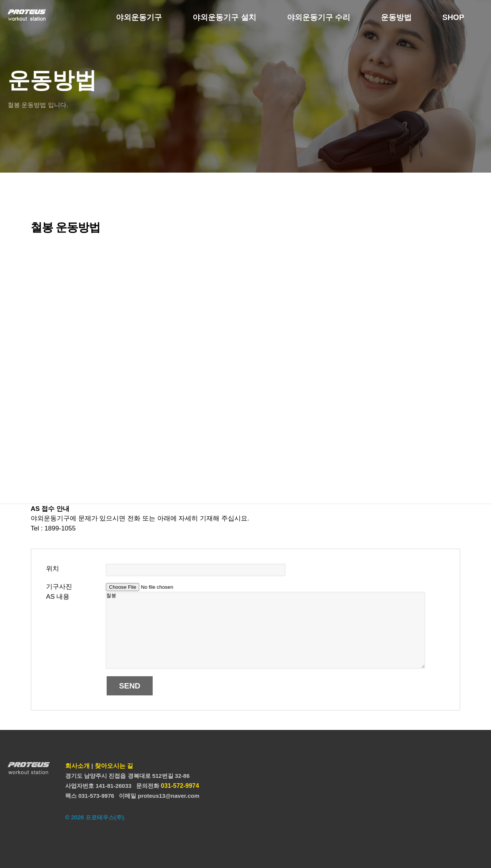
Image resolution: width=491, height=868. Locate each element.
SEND (130, 686)
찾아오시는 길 (114, 766)
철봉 (265, 630)
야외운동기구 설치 (224, 17)
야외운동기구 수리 (319, 17)
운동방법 (396, 17)
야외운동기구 (139, 17)
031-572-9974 (180, 786)
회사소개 (77, 766)
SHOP (453, 17)
